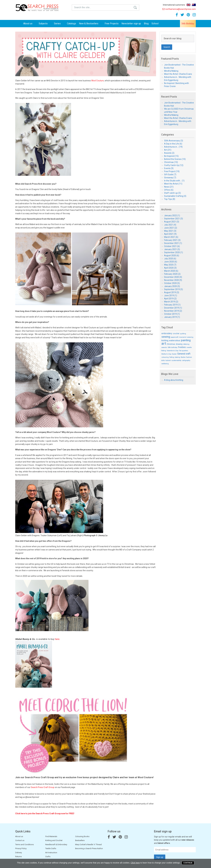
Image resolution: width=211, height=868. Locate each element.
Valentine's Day (173, 351)
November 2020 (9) (173, 280)
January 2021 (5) (172, 249)
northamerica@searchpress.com (179, 9)
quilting (183, 334)
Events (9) (169, 168)
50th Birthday (188, 24)
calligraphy (186, 360)
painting (186, 340)
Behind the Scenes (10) (175, 159)
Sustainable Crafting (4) (175, 196)
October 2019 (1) (172, 314)
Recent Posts (169, 97)
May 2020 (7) (170, 265)
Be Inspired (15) (171, 156)
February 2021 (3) (172, 240)
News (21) (169, 187)
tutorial (168, 360)
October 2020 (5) (172, 283)
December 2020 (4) (173, 277)
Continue (188, 863)
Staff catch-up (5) (172, 193)
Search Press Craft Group (43, 787)
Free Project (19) (172, 171)
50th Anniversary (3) (174, 141)
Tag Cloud (167, 327)
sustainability (176, 360)
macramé (183, 337)
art (164, 344)
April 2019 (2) (170, 299)
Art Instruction (51, 853)
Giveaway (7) (170, 178)
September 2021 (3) (173, 219)
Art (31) (168, 150)
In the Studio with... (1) (174, 181)
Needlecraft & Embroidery (56, 844)
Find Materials (51, 836)
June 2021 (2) (171, 228)
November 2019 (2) (173, 311)
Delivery (19, 853)
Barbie (183, 357)
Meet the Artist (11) (173, 184)
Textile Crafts (51, 848)
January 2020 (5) (172, 286)
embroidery (167, 333)
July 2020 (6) (170, 259)
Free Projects (112, 24)
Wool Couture (98, 81)
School (155, 24)
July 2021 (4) (170, 225)
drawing (179, 344)
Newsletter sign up (131, 24)
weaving (190, 337)
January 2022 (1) (172, 215)
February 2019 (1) (172, 305)
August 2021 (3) (172, 222)
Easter (174, 354)
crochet (176, 334)
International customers (174, 5)
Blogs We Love (170, 374)
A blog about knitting (174, 380)
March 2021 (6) (171, 237)
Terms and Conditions (24, 844)
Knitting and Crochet (54, 840)
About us (30, 24)
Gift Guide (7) (170, 174)
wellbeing (165, 364)
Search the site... (82, 7)
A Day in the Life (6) (173, 144)
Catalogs (72, 24)
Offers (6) (169, 190)
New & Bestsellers (90, 24)
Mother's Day (166, 354)
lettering (186, 344)
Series (59, 24)
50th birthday (172, 347)
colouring (165, 357)
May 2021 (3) (170, 231)
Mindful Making (171, 71)
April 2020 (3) (170, 268)
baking (178, 357)
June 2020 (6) (171, 262)
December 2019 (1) (173, 308)
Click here (135, 863)
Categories (168, 135)
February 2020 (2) (172, 274)
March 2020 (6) (171, 271)
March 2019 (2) (171, 302)
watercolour (175, 340)
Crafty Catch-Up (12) (174, 165)
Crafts (48, 856)
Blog (146, 24)
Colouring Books (82, 836)
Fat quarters (184, 351)
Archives (166, 209)
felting (172, 357)
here (57, 639)
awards (164, 347)
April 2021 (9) (170, 234)
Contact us (20, 840)
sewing (166, 337)
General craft (184, 354)
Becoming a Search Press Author (89, 848)
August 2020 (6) (172, 255)
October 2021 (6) (172, 246)
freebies (182, 347)
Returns (18, 856)
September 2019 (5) (173, 289)
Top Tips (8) (170, 199)
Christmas (171, 344)
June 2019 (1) (171, 295)
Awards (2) (169, 153)
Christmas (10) (171, 162)
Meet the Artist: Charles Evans (178, 74)
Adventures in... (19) (173, 147)
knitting (165, 340)
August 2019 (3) (172, 292)
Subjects (45, 24)
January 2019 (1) (172, 317)
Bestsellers (80, 840)
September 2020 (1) (173, 252)
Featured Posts (170, 59)
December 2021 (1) (173, 243)
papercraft (175, 337)
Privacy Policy (21, 848)
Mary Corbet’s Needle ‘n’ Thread (88, 844)
